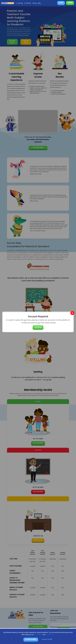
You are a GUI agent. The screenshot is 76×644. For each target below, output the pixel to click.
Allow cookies (31, 639)
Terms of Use (38, 635)
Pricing (34, 3)
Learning (19, 3)
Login (70, 3)
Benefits (28, 3)
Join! (61, 3)
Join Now (38, 327)
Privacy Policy (50, 635)
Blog (39, 3)
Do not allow (47, 639)
